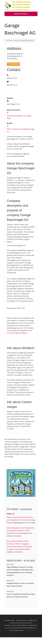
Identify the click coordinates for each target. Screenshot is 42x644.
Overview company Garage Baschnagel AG (20, 40)
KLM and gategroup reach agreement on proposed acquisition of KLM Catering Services (20, 531)
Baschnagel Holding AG (19, 333)
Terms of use (28, 630)
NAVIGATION (21, 14)
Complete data (13, 64)
